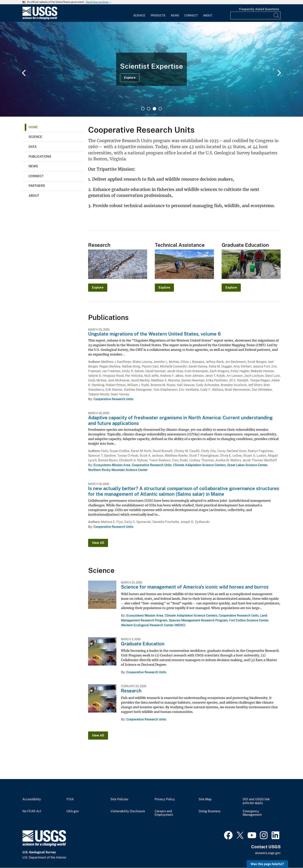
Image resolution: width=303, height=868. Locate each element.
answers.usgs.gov (268, 853)
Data (33, 147)
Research (131, 691)
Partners (37, 186)
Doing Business (210, 811)
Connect (191, 15)
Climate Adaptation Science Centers (199, 465)
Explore (130, 78)
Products (158, 15)
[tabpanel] (151, 69)
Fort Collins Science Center (249, 620)
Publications (40, 157)
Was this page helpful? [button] (267, 864)
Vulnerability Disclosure (128, 811)
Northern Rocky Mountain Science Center (118, 470)
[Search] (277, 15)
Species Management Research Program (198, 620)
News (175, 15)
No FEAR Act (32, 811)
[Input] (255, 15)
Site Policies (119, 799)
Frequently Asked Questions (259, 9)
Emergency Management (252, 813)
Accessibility (32, 799)
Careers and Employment (164, 813)
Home (33, 127)
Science (139, 15)
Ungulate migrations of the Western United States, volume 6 (154, 334)
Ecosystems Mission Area (112, 465)
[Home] (40, 19)
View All (98, 543)
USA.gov (73, 811)
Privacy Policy (165, 799)
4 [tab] (160, 109)
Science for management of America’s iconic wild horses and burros (195, 587)
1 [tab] (143, 109)
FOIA (70, 799)
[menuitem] (139, 13)
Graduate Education (143, 644)
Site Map (205, 799)
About (208, 15)
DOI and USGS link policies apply (256, 801)
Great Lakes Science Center (247, 465)
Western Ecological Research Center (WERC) (153, 625)
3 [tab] (154, 109)
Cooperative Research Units (113, 399)
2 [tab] (149, 109)
